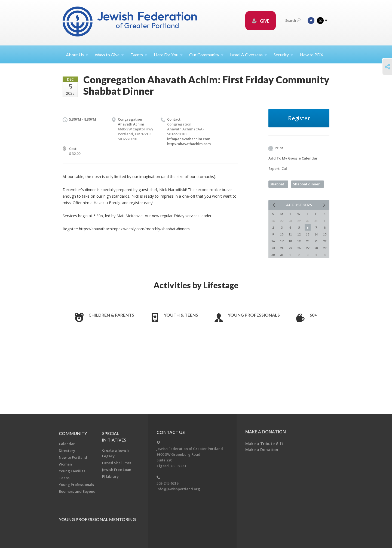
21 (316, 241)
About (77, 55)
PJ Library (110, 476)
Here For (168, 55)
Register (299, 118)
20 (308, 241)
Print (276, 148)
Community (73, 433)
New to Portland (73, 457)
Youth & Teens (181, 315)
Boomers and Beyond (77, 491)
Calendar (67, 444)
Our (206, 55)
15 (325, 234)
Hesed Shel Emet (117, 463)
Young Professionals (254, 315)
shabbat (277, 184)
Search (293, 21)
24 (282, 248)
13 (308, 234)
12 (299, 234)
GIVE (261, 21)
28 (316, 248)
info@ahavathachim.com (189, 139)
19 (299, 241)
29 (325, 248)
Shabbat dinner (306, 184)
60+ (313, 315)
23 (273, 248)
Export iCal (278, 169)
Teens (64, 478)
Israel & (249, 55)
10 (282, 234)
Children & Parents (111, 315)
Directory (67, 451)
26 (299, 248)
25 (290, 248)
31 (282, 255)
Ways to (109, 55)
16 (273, 241)
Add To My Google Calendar (293, 158)
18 (290, 241)
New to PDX (311, 55)
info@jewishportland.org (178, 489)
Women (65, 464)
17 (282, 241)
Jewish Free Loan (117, 470)
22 (325, 241)
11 (290, 234)
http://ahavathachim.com (189, 144)
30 (273, 255)
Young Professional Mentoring (97, 519)
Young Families (72, 471)
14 (316, 234)
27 (308, 248)
